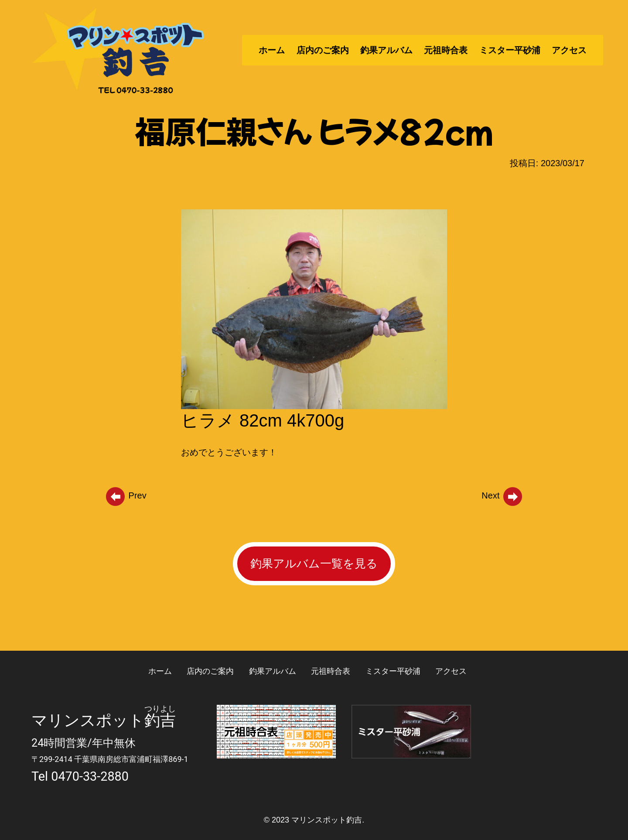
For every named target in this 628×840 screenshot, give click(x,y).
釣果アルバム (386, 50)
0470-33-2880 (90, 776)
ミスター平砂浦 (510, 50)
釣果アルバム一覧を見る (314, 563)
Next (502, 495)
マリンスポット (88, 720)
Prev (126, 495)
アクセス (569, 50)
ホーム (272, 50)
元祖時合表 (446, 50)
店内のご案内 (323, 50)
